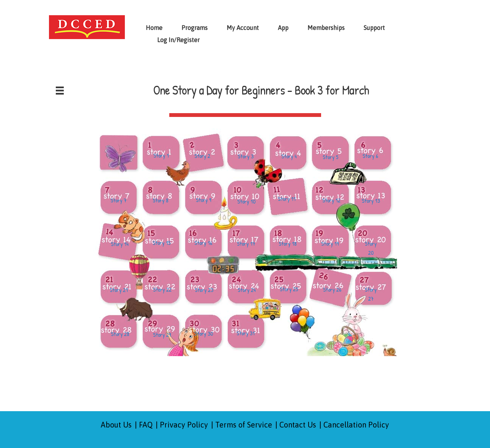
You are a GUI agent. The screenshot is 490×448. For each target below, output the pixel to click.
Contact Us (298, 425)
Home (154, 28)
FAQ (146, 425)
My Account (243, 28)
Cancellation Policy (356, 425)
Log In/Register (178, 40)
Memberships (326, 28)
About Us (116, 425)
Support (374, 28)
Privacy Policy (184, 425)
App (283, 28)
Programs (195, 28)
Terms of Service (244, 425)
